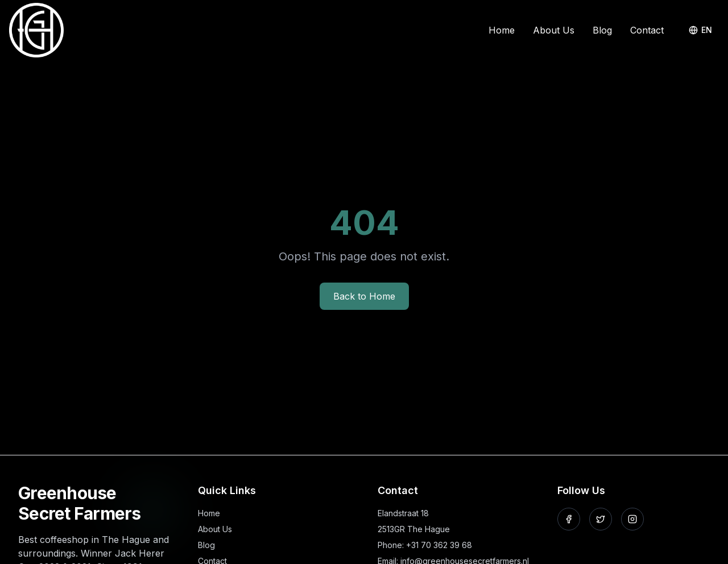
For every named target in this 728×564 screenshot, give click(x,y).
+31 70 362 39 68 (439, 545)
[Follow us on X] (601, 519)
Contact (647, 30)
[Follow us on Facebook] (569, 519)
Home (502, 30)
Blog (602, 30)
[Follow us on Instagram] (632, 519)
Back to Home (364, 296)
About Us (554, 30)
